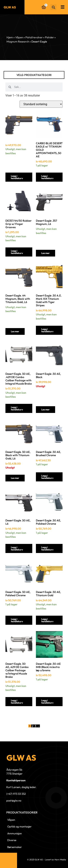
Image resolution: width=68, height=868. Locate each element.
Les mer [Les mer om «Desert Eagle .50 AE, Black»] (46, 409)
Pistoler (49, 37)
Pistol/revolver (34, 37)
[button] (53, 7)
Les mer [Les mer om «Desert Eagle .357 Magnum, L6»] (46, 253)
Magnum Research (18, 42)
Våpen (19, 37)
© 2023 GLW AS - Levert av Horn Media (47, 860)
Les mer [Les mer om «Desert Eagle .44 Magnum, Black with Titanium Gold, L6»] (15, 331)
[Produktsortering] (41, 104)
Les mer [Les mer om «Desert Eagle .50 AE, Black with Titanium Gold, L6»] (15, 478)
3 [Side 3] (35, 726)
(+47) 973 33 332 (16, 794)
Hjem (10, 37)
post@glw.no (14, 801)
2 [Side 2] (33, 726)
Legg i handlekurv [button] (17, 177)
